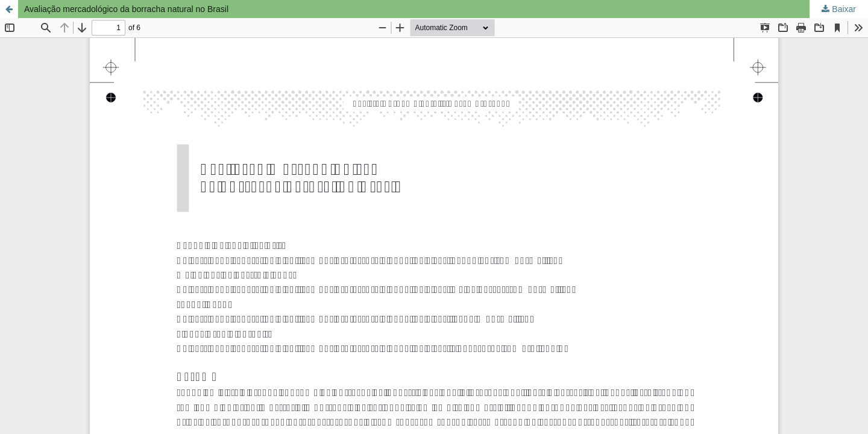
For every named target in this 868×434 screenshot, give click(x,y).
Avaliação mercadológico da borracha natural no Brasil (126, 9)
